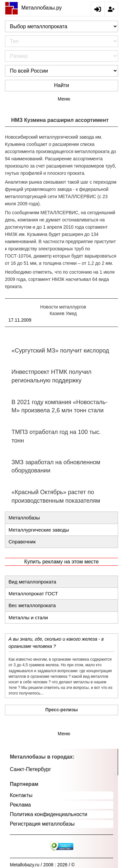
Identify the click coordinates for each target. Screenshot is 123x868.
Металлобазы (24, 518)
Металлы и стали (28, 617)
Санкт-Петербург (30, 769)
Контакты (21, 795)
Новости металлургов (63, 307)
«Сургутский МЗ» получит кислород (60, 351)
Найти (62, 85)
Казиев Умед (63, 313)
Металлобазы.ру (33, 8)
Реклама (20, 805)
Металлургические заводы (39, 530)
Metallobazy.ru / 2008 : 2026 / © (42, 865)
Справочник (22, 542)
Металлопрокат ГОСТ (33, 594)
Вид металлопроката (32, 582)
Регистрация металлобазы (42, 824)
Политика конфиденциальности (49, 814)
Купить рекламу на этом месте (61, 562)
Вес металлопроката (32, 605)
